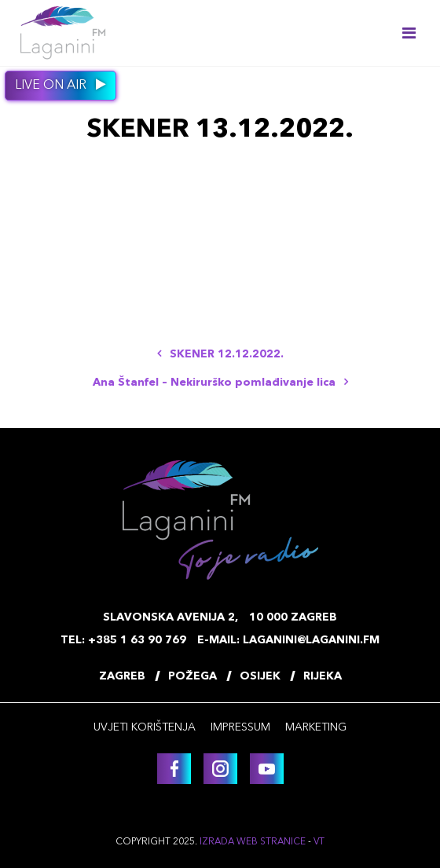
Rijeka (323, 676)
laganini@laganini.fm (311, 640)
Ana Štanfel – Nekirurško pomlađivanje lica (220, 383)
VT (319, 842)
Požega (192, 676)
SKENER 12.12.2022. (220, 354)
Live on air (60, 85)
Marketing (316, 727)
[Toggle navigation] (409, 33)
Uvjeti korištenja (145, 727)
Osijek (260, 676)
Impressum (240, 727)
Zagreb (122, 676)
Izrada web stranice (253, 842)
